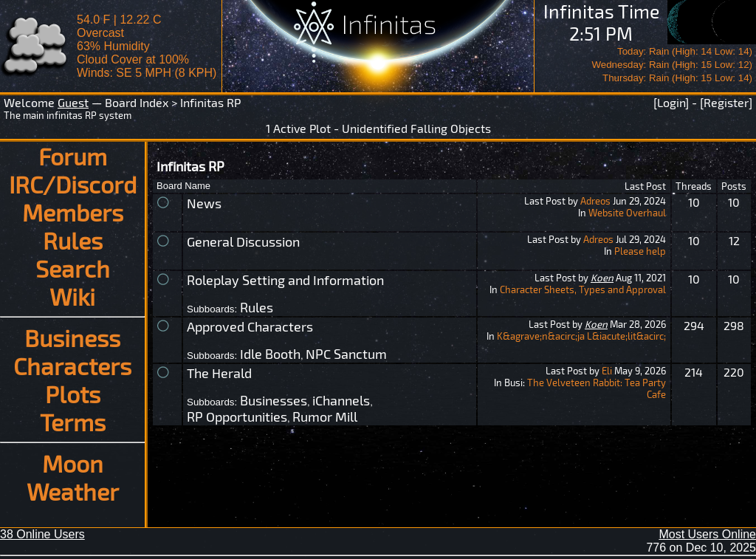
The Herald (219, 373)
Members (73, 212)
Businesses (274, 400)
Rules (73, 240)
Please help (640, 251)
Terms (73, 422)
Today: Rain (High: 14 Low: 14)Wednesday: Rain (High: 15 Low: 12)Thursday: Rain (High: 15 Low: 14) (672, 65)
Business (72, 337)
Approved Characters (250, 326)
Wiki (72, 296)
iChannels (341, 400)
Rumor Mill (325, 416)
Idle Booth (270, 354)
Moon (73, 463)
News (204, 203)
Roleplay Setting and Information (285, 280)
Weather (73, 491)
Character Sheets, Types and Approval (583, 289)
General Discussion (243, 241)
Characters (72, 366)
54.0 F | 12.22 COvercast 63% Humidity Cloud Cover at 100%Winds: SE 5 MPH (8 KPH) (147, 46)
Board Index (137, 102)
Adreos (595, 201)
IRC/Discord (73, 184)
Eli (607, 371)
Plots (73, 394)
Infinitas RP (210, 102)
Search (73, 268)
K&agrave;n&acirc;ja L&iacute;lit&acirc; (581, 336)
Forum (73, 156)
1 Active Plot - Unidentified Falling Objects (378, 128)
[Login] (671, 102)
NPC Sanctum (346, 354)
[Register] (726, 102)
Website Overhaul (627, 213)
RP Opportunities (237, 416)
